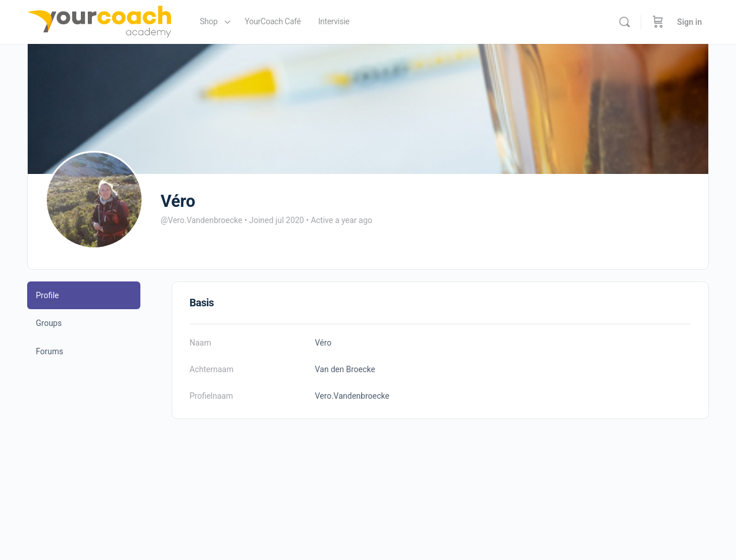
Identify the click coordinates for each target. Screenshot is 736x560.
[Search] (625, 22)
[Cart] (658, 22)
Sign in (689, 22)
